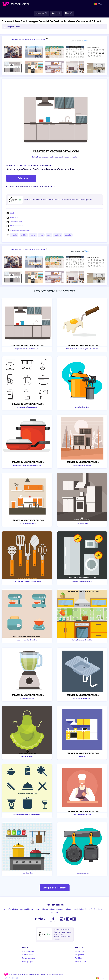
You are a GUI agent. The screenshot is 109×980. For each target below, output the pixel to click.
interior (33, 235)
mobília (24, 235)
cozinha (14, 235)
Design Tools (79, 955)
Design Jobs (79, 951)
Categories (41, 13)
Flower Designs (28, 955)
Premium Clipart (81, 962)
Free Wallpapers (28, 951)
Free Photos (79, 958)
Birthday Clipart (28, 962)
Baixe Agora (21, 178)
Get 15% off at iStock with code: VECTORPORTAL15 (28, 39)
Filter (69, 13)
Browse (56, 13)
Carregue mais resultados (54, 888)
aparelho (68, 235)
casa (41, 235)
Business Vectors (28, 958)
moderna (58, 235)
